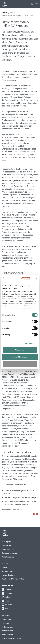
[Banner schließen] (37, 278)
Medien (4, 13)
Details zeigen (28, 343)
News (13, 13)
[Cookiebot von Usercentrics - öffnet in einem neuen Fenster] (24, 278)
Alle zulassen (20, 350)
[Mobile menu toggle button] (37, 4)
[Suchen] (32, 4)
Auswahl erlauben (20, 357)
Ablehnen (20, 364)
